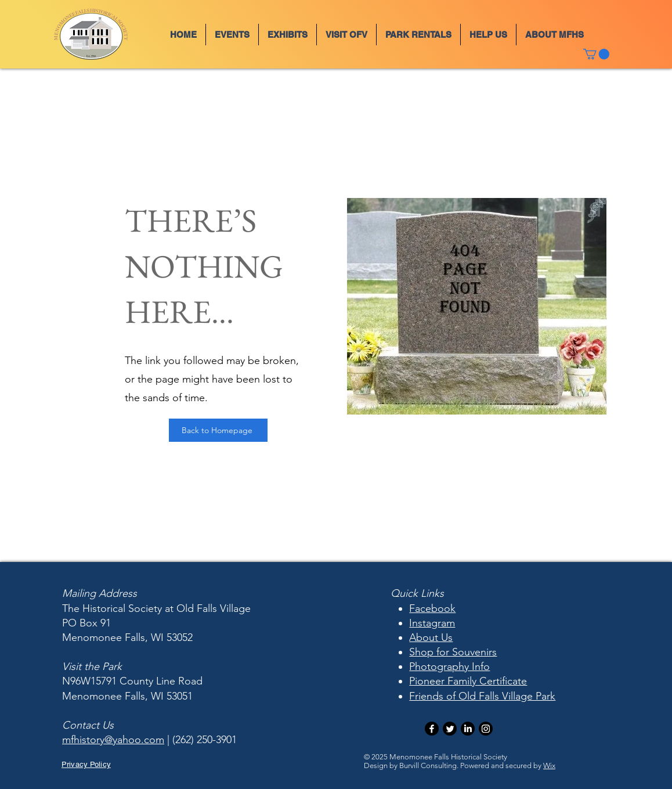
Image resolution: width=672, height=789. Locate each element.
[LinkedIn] (468, 729)
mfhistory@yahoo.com (113, 740)
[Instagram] (486, 729)
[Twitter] (450, 729)
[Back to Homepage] (218, 430)
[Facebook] (432, 729)
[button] (232, 35)
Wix (549, 765)
